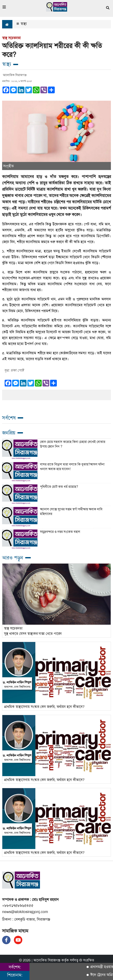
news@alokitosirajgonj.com (25, 912)
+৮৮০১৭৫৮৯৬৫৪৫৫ (18, 905)
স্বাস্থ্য (22, 24)
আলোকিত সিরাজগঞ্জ (47, 960)
